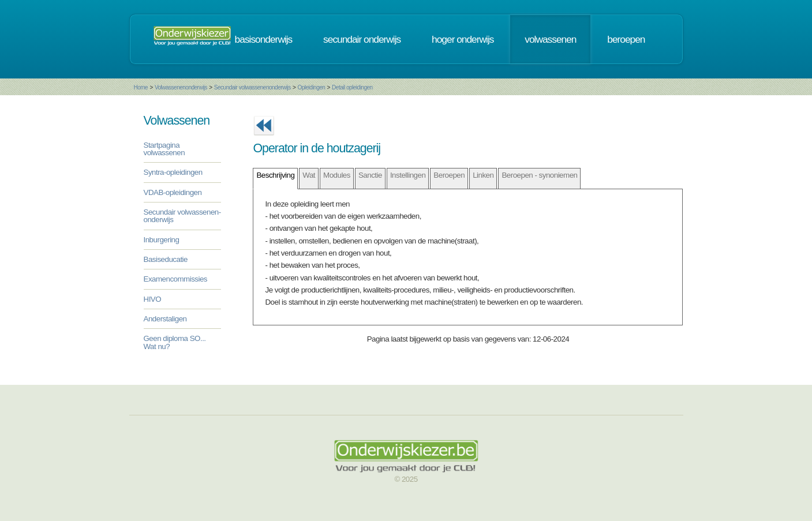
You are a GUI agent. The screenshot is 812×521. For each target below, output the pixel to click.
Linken (483, 175)
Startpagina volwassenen (164, 149)
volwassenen (550, 39)
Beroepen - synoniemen (539, 175)
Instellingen (408, 175)
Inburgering (162, 240)
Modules (337, 175)
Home (141, 87)
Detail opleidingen (352, 87)
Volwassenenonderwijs (181, 87)
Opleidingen (311, 87)
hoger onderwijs (463, 39)
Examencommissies (176, 279)
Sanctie (370, 175)
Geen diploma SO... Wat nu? (175, 342)
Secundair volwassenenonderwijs (252, 87)
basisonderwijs (264, 39)
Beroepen (449, 175)
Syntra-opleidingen (173, 172)
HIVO (153, 299)
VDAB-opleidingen (173, 192)
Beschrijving (275, 175)
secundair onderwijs (362, 39)
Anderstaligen (165, 319)
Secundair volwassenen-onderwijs (182, 216)
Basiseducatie (166, 259)
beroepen (626, 39)
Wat (309, 175)
